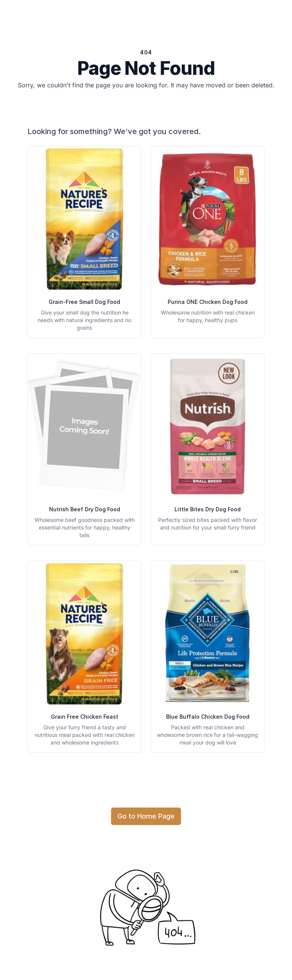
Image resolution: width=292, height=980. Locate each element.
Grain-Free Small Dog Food (84, 302)
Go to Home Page (146, 816)
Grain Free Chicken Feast (85, 717)
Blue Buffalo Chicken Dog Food (208, 717)
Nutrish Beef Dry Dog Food (85, 509)
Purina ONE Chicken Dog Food (208, 302)
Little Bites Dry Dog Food (208, 509)
